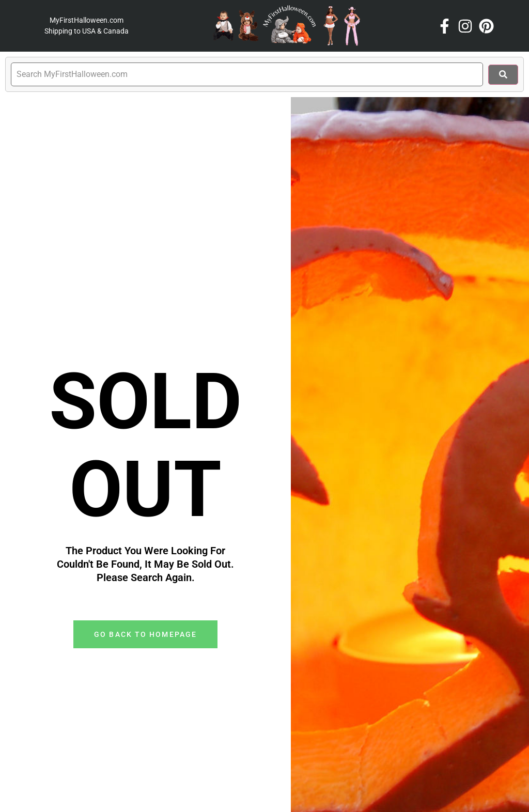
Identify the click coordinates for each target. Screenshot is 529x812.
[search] (247, 74)
